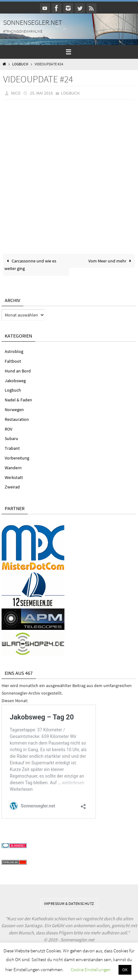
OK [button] (125, 970)
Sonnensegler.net (33, 22)
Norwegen (14, 410)
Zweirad (12, 487)
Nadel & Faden (18, 400)
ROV (8, 429)
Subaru (11, 438)
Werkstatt (14, 477)
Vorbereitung (17, 458)
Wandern (13, 468)
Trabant (12, 448)
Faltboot (13, 361)
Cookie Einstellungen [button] (91, 969)
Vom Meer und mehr (111, 261)
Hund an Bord (18, 371)
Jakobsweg (15, 381)
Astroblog (14, 351)
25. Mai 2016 (41, 93)
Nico (16, 93)
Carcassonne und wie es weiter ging (30, 265)
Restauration (17, 419)
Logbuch (20, 64)
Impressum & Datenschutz (69, 903)
